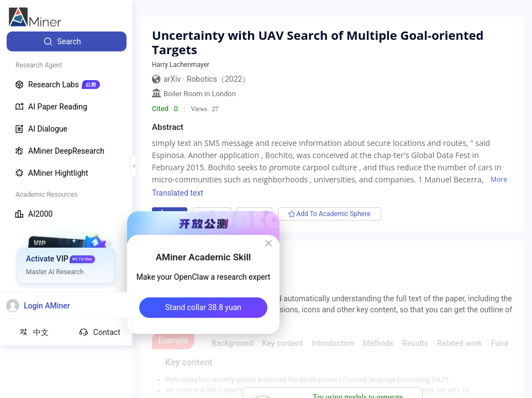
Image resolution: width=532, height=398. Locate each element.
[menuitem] (67, 41)
